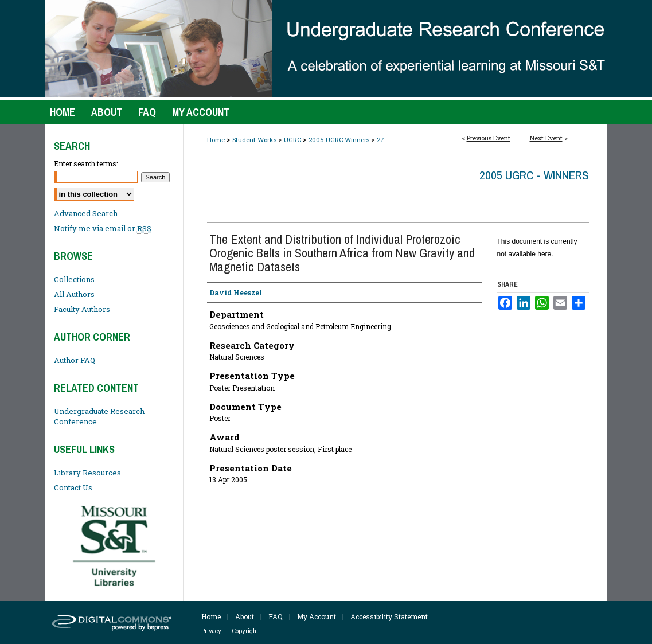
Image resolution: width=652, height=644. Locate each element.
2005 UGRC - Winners (534, 175)
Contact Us (73, 487)
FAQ (276, 616)
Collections (74, 279)
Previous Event (489, 138)
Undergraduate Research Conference (99, 416)
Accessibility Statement (389, 616)
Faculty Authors (82, 309)
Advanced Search (86, 213)
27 (380, 140)
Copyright (245, 631)
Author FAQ (75, 360)
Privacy (211, 631)
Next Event (546, 138)
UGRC (293, 140)
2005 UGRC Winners (340, 140)
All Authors (74, 294)
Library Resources (87, 473)
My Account (317, 616)
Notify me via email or (103, 228)
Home (216, 140)
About (245, 616)
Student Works (255, 140)
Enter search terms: (86, 163)
